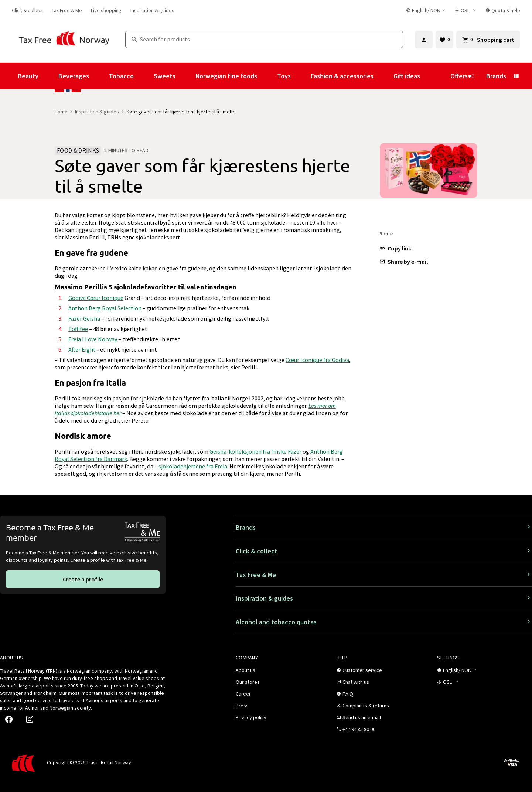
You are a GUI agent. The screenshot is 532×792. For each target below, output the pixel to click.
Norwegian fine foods (226, 76)
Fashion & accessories (342, 76)
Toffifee (78, 329)
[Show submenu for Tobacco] (144, 76)
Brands (496, 76)
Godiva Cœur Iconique (96, 298)
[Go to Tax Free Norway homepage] (64, 39)
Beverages (74, 76)
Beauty (28, 76)
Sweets (165, 76)
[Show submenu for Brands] (516, 76)
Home (61, 112)
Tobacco (121, 76)
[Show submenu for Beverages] (99, 76)
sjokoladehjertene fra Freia (193, 466)
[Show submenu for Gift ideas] (430, 76)
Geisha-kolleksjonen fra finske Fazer (255, 451)
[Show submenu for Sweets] (185, 76)
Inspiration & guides (97, 112)
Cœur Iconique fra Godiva (317, 360)
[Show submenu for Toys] (301, 76)
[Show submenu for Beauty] (48, 76)
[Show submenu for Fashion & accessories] (383, 76)
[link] (27, 10)
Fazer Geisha (84, 318)
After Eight (82, 349)
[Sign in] (424, 40)
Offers (462, 76)
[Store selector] (466, 10)
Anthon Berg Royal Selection (105, 308)
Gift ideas (407, 76)
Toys (284, 76)
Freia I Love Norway (93, 339)
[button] (395, 248)
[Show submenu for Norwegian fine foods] (267, 76)
